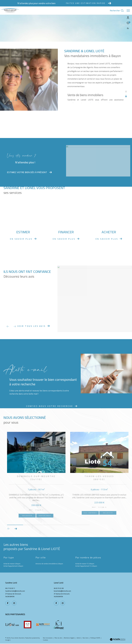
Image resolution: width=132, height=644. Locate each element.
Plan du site (58, 638)
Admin (79, 638)
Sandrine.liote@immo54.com (15, 591)
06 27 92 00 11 (10, 588)
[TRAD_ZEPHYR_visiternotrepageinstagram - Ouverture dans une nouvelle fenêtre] (63, 603)
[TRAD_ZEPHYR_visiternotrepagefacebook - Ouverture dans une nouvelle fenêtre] (56, 603)
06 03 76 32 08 (59, 588)
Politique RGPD (95, 638)
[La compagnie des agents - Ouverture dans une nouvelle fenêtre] (28, 625)
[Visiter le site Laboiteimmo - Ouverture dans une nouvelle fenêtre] (118, 640)
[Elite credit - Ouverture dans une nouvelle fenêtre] (43, 625)
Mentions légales (70, 638)
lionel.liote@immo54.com (62, 591)
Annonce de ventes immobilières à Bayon (49, 564)
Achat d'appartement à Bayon (13, 566)
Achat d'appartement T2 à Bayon (86, 566)
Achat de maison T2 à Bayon (85, 564)
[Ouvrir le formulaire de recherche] (117, 11)
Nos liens (86, 638)
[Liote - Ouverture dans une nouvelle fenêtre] (12, 625)
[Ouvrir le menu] (128, 11)
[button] (16, 529)
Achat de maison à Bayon (12, 564)
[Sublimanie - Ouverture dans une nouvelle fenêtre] (58, 625)
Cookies (46, 640)
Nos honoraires (48, 638)
